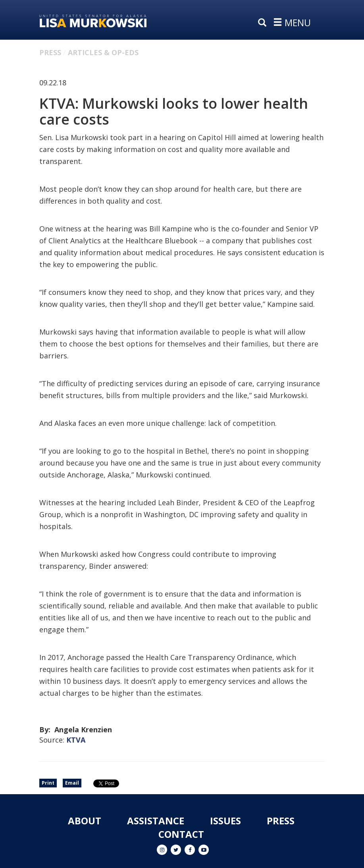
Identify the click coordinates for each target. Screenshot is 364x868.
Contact (181, 834)
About (85, 821)
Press (50, 52)
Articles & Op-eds (103, 52)
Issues (225, 821)
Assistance (156, 821)
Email (72, 783)
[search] (264, 23)
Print (48, 783)
